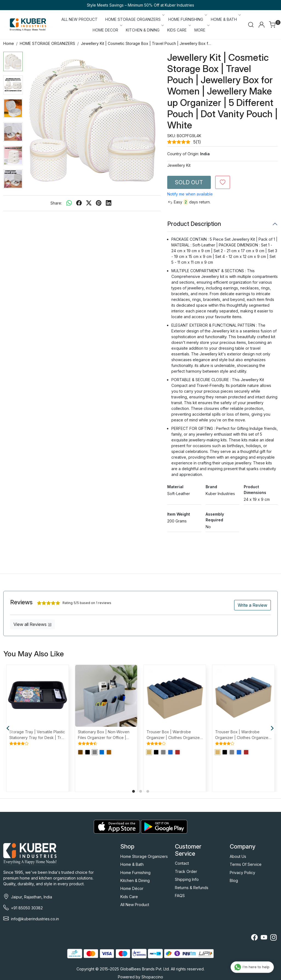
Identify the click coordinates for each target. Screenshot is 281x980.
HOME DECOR (107, 30)
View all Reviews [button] (32, 624)
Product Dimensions (255, 490)
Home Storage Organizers (144, 856)
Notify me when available (190, 194)
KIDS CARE (179, 30)
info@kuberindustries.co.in (35, 919)
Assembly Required (215, 517)
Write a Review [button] (252, 605)
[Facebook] (254, 938)
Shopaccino (152, 977)
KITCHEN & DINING (144, 30)
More (201, 30)
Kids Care (129, 897)
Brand (211, 487)
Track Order (186, 871)
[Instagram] (273, 938)
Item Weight (179, 514)
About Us (238, 856)
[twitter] (89, 203)
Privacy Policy (242, 873)
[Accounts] (262, 25)
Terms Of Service (246, 864)
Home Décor (132, 888)
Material (175, 487)
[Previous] (9, 728)
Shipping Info (187, 879)
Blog (234, 880)
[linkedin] (109, 203)
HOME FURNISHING (187, 19)
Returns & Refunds (192, 888)
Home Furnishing (135, 873)
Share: (56, 203)
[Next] (272, 728)
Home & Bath (132, 864)
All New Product (135, 905)
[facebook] (79, 203)
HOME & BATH (225, 19)
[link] (251, 25)
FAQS (180, 896)
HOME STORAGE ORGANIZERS (135, 19)
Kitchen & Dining (135, 880)
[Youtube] (264, 938)
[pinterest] (99, 203)
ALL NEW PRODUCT (80, 19)
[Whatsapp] (69, 203)
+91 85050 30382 (27, 908)
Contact (182, 863)
